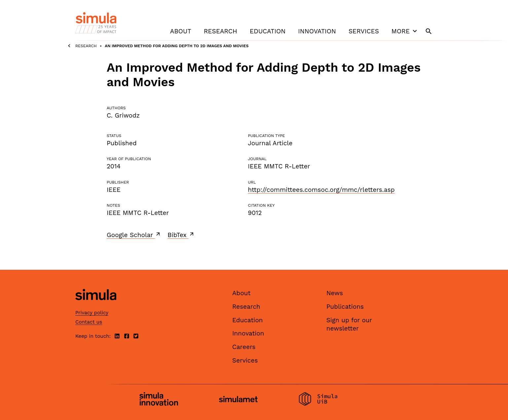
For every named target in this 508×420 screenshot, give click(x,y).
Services (364, 31)
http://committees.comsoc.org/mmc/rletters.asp (321, 190)
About (181, 31)
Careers (244, 347)
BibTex (181, 235)
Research (220, 31)
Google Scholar (134, 235)
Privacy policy (92, 313)
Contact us (89, 322)
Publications (345, 307)
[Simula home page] (96, 306)
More (405, 31)
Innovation (317, 31)
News (335, 293)
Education (268, 31)
